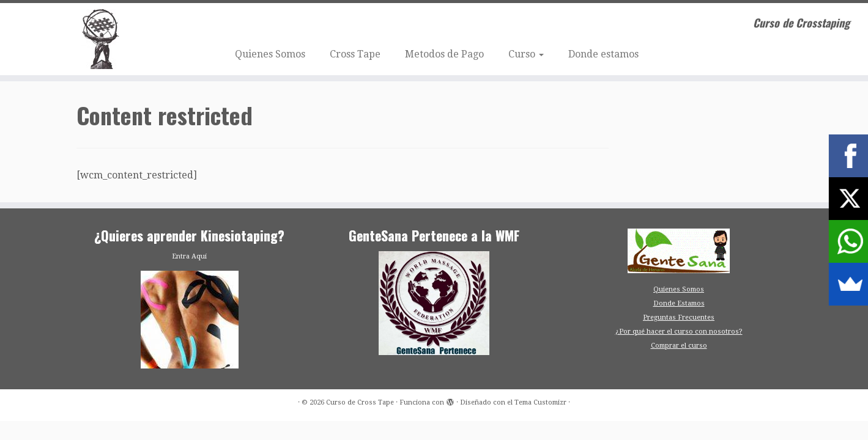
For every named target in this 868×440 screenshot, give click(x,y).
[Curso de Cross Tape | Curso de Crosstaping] (100, 39)
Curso (526, 54)
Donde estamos (603, 54)
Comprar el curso (679, 346)
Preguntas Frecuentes (679, 317)
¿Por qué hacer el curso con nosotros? (679, 332)
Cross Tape (355, 54)
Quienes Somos (270, 54)
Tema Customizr (540, 402)
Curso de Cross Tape (360, 402)
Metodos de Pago (444, 54)
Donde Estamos (679, 303)
